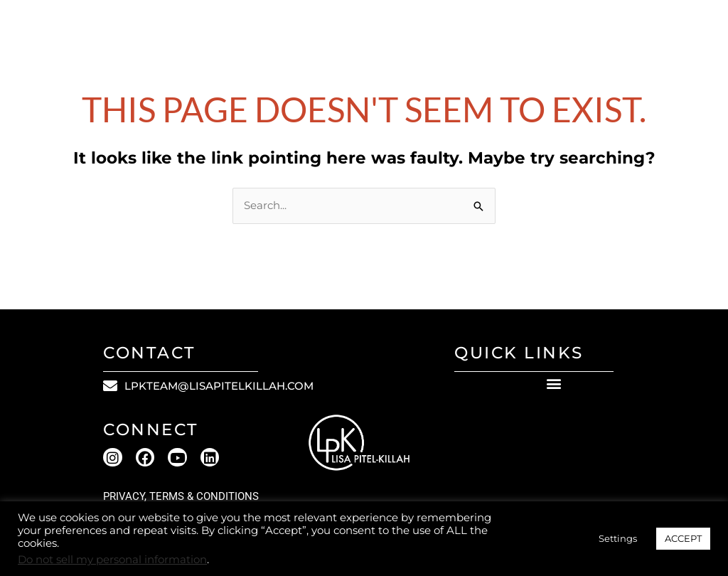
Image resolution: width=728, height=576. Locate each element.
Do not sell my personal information (112, 560)
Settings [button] (618, 538)
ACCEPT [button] (683, 538)
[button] (553, 384)
